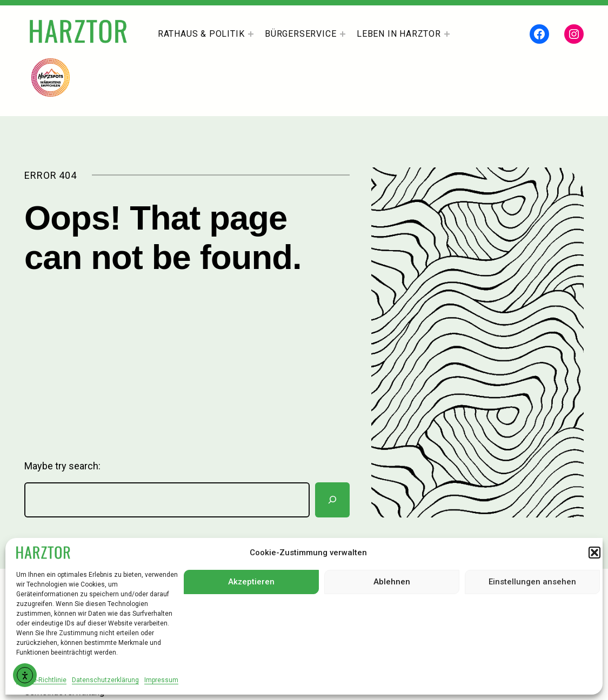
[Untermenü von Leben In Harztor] (447, 34)
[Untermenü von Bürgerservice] (343, 34)
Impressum (161, 680)
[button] (594, 553)
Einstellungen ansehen (532, 582)
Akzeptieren (251, 582)
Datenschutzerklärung (105, 680)
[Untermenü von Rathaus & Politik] (251, 34)
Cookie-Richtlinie (41, 680)
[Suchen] (332, 500)
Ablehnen (392, 582)
